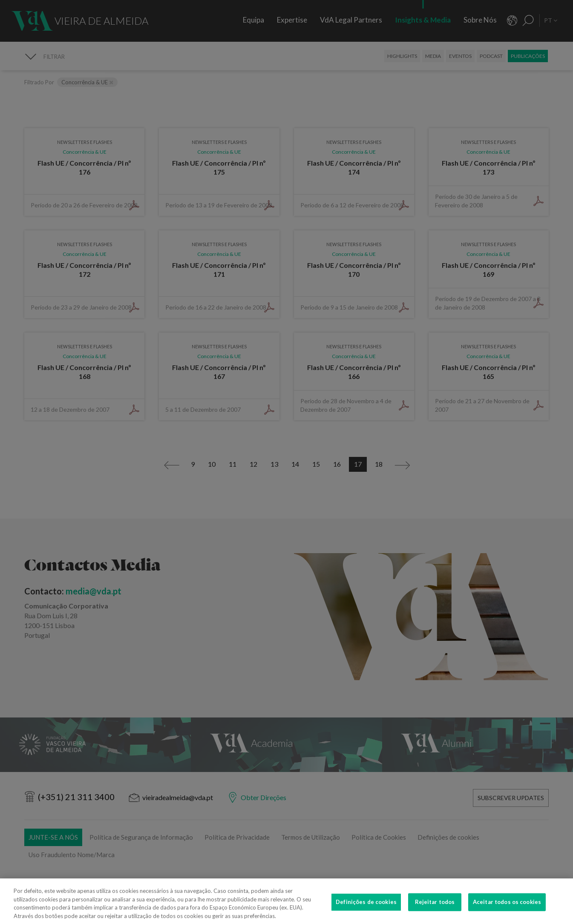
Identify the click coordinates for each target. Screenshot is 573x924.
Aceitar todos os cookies (507, 913)
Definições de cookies (366, 913)
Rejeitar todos (435, 913)
